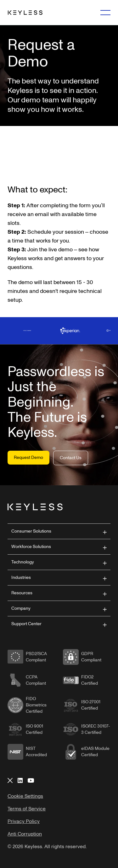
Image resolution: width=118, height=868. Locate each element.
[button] (59, 531)
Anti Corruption (25, 834)
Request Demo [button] (28, 457)
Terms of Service (27, 809)
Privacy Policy (24, 821)
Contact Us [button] (71, 458)
